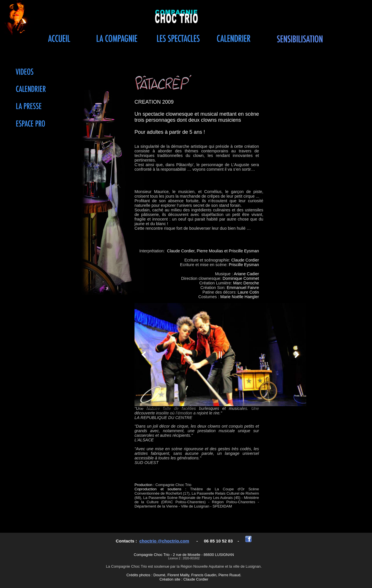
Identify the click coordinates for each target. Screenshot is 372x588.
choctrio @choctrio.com (164, 541)
